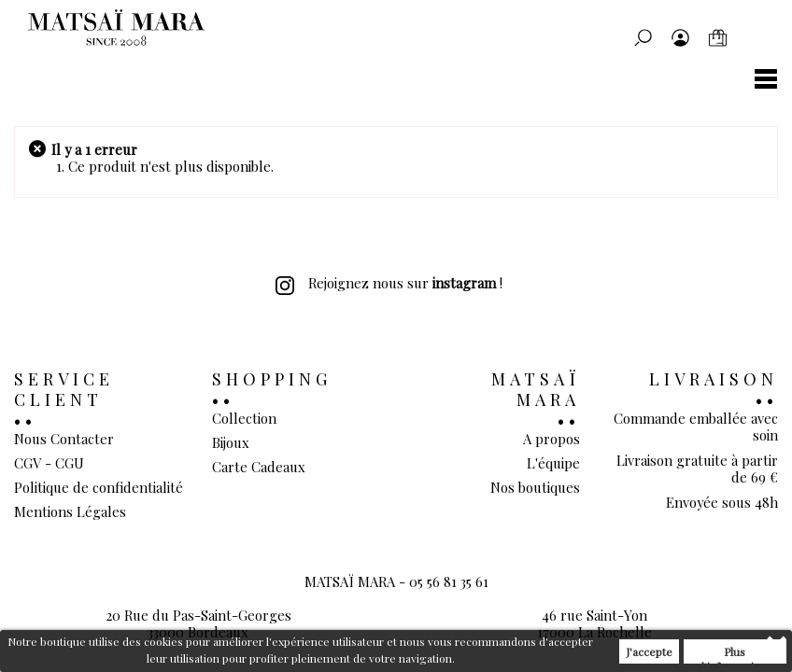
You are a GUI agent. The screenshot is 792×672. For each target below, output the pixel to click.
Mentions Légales (70, 511)
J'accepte (649, 651)
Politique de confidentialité (99, 487)
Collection (244, 418)
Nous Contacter (64, 439)
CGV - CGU (49, 463)
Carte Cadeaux (259, 467)
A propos (552, 439)
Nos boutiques (535, 487)
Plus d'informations (735, 654)
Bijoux (231, 442)
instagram (464, 283)
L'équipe (553, 463)
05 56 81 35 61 (449, 581)
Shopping (272, 379)
